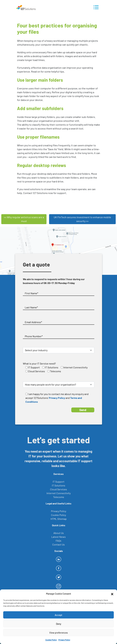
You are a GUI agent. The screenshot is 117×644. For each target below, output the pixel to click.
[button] (112, 594)
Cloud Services (58, 489)
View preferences (58, 633)
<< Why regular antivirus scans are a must (24, 219)
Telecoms (59, 497)
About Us (59, 533)
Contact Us (58, 544)
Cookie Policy (51, 640)
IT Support (58, 482)
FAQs (58, 541)
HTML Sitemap (59, 519)
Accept (58, 615)
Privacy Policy (64, 640)
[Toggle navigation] (96, 7)
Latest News (58, 537)
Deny (59, 624)
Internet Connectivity (59, 493)
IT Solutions (58, 485)
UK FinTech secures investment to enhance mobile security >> (82, 219)
